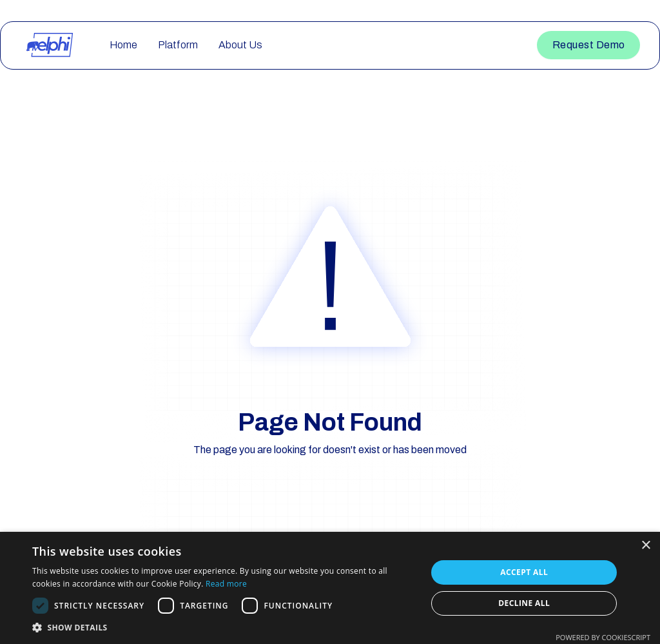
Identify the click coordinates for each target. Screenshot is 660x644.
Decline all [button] (524, 603)
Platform (178, 45)
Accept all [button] (524, 572)
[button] (224, 628)
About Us (240, 45)
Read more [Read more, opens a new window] (226, 584)
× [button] (645, 546)
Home (123, 45)
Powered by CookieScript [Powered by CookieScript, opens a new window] (603, 637)
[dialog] (330, 588)
